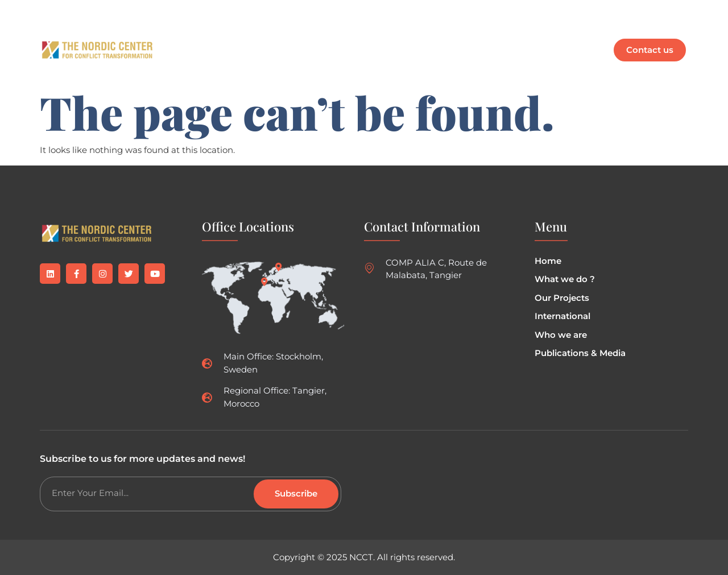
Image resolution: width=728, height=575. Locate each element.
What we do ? (257, 37)
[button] (340, 37)
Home (195, 37)
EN (193, 63)
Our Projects (340, 37)
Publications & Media (522, 37)
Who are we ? (421, 37)
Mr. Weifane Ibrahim (267, 63)
